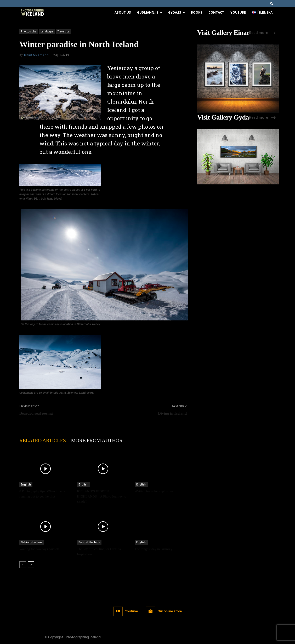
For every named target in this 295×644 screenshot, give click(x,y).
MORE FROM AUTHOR (97, 440)
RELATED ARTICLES (43, 440)
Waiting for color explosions (154, 491)
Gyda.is (177, 12)
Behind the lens (32, 542)
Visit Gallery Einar (223, 33)
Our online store (170, 611)
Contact (216, 12)
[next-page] (31, 565)
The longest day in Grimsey (154, 549)
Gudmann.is (150, 12)
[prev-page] (23, 565)
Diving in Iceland (172, 413)
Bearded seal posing (36, 413)
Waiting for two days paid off (39, 549)
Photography (29, 31)
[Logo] (32, 13)
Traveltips (63, 31)
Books (197, 12)
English (26, 484)
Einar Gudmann (36, 55)
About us (123, 12)
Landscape (47, 31)
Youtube (238, 12)
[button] (272, 4)
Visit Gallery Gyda (223, 117)
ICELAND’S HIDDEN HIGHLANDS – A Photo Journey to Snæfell (101, 496)
